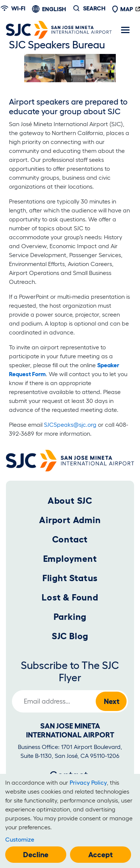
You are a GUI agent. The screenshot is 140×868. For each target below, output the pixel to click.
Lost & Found (70, 597)
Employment (70, 559)
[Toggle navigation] (125, 30)
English (54, 9)
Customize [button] (20, 839)
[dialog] (70, 821)
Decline (36, 855)
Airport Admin (70, 520)
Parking (70, 617)
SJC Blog (70, 636)
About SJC (70, 501)
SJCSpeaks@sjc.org (70, 425)
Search (94, 8)
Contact (70, 539)
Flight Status (70, 578)
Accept (101, 855)
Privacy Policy (88, 782)
